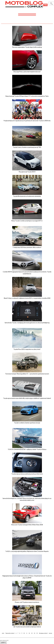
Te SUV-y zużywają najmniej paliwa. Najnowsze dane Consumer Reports (27, 551)
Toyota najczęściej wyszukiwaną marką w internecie (27, 474)
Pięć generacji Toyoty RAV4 (27, 172)
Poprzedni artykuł (10, 633)
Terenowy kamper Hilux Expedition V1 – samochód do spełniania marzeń (27, 374)
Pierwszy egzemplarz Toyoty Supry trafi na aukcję (27, 47)
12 (29, 633)
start (3, 633)
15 (37, 633)
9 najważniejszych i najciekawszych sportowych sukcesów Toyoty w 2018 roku (27, 121)
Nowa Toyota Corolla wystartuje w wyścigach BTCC (27, 221)
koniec (50, 633)
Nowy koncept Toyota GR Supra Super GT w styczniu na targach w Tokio (27, 96)
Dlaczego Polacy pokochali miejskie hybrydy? (27, 72)
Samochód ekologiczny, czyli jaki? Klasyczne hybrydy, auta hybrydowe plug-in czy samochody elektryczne (27, 499)
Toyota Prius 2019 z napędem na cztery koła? (27, 349)
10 (24, 633)
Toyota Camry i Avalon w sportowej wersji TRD (27, 147)
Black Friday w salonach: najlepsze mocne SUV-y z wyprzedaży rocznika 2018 (27, 298)
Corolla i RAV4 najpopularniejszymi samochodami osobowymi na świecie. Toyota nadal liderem (27, 273)
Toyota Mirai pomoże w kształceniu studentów (27, 196)
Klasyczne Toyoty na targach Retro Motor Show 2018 (27, 525)
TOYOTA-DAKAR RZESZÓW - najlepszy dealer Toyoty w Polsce (27, 449)
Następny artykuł (43, 633)
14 (34, 633)
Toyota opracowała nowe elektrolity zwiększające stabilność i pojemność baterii (27, 398)
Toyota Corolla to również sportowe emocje (27, 423)
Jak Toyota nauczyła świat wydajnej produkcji (27, 627)
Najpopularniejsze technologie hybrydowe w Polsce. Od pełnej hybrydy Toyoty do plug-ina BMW (27, 577)
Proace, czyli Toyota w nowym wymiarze (27, 602)
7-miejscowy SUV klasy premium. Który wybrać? (27, 247)
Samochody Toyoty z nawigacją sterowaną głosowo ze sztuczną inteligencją (27, 323)
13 (32, 633)
